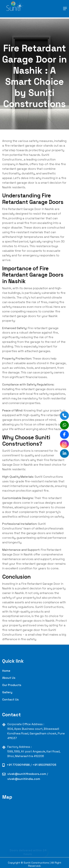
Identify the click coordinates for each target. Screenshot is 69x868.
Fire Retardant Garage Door (22, 209)
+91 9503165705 (44, 765)
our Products (12, 685)
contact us (10, 699)
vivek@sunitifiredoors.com (27, 774)
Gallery (7, 692)
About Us (9, 678)
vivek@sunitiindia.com (24, 779)
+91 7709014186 (19, 765)
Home (6, 671)
